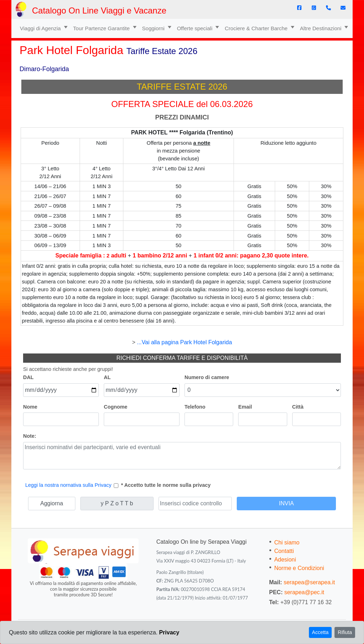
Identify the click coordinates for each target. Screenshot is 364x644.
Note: (30, 436)
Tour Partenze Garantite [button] (102, 28)
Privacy (169, 632)
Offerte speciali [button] (196, 28)
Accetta (320, 632)
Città (298, 407)
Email (245, 407)
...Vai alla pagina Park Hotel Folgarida (184, 342)
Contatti (284, 551)
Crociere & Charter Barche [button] (257, 28)
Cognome (116, 407)
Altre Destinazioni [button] (322, 28)
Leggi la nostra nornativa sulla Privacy (68, 485)
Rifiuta (345, 632)
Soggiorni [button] (154, 28)
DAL (28, 377)
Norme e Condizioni (299, 568)
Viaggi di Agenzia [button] (41, 28)
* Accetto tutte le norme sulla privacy (166, 485)
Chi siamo (287, 542)
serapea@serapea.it (309, 582)
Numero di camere (207, 377)
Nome (30, 407)
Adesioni (285, 560)
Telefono (195, 407)
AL (107, 377)
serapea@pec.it (304, 592)
